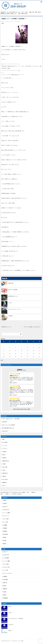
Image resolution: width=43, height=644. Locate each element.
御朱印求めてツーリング (7, 327)
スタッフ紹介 (6, 519)
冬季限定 (5, 528)
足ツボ (4, 486)
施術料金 (5, 589)
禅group (4, 476)
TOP (15, 492)
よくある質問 (6, 558)
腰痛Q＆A (5, 482)
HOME (5, 500)
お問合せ (5, 503)
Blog (3, 23)
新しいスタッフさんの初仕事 (9, 425)
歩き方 (4, 470)
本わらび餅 (5, 467)
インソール (5, 445)
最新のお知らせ (6, 461)
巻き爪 (4, 455)
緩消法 (5, 544)
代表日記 (4, 452)
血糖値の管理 (11, 283)
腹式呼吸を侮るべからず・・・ (14, 296)
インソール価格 (6, 513)
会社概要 (5, 525)
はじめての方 (6, 510)
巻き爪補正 (6, 534)
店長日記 (4, 458)
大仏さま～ (10, 303)
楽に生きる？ (5, 431)
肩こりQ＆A (5, 479)
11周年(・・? (11, 631)
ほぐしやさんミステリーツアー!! (14, 309)
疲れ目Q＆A (5, 473)
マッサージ (5, 449)
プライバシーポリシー (8, 573)
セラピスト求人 (6, 567)
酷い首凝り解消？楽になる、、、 (10, 428)
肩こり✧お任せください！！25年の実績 (11, 419)
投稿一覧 (5, 583)
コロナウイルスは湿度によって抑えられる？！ (32, 327)
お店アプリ (6, 507)
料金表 (5, 537)
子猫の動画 (10, 316)
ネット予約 (6, 522)
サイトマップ (6, 516)
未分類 (4, 464)
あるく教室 (5, 442)
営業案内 (5, 531)
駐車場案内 (6, 598)
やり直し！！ (11, 613)
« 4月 (2, 360)
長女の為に (5, 422)
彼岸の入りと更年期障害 (13, 290)
